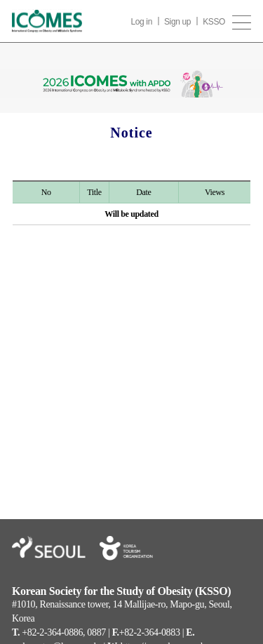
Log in (141, 22)
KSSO (214, 22)
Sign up (177, 22)
